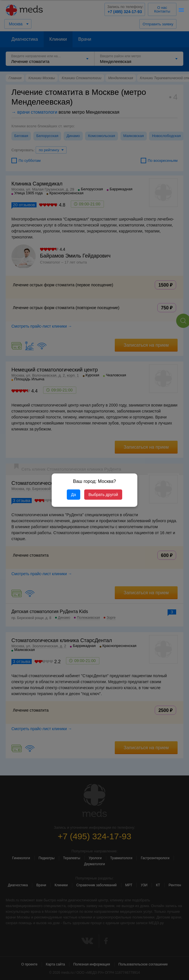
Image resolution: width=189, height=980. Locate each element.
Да (74, 495)
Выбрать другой (103, 495)
